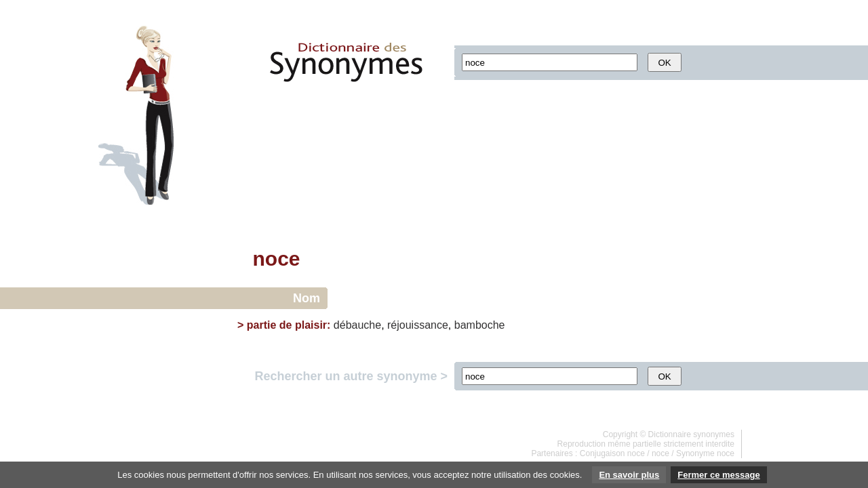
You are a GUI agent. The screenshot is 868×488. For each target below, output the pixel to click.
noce (660, 453)
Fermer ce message (718, 475)
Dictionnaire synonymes (691, 434)
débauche (357, 325)
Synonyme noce (705, 453)
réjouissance (418, 325)
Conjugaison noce (612, 453)
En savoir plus (629, 475)
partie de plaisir (287, 325)
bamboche (480, 325)
